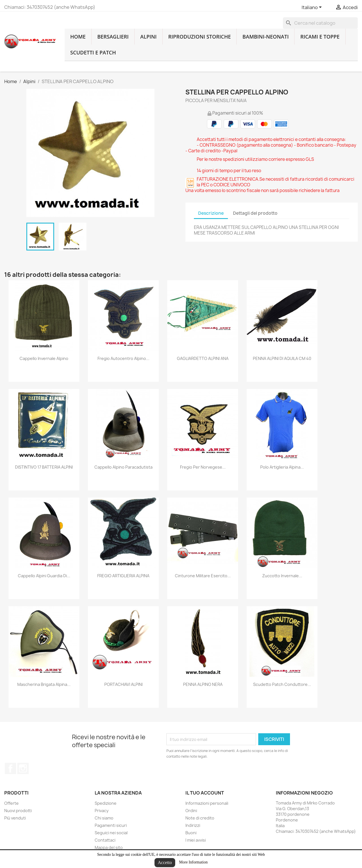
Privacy (102, 811)
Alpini (149, 37)
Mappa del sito (109, 847)
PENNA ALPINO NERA (203, 684)
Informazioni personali (207, 803)
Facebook (10, 768)
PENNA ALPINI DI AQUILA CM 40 (282, 358)
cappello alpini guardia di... (44, 576)
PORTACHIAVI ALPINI (123, 684)
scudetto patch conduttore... (282, 684)
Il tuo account (205, 793)
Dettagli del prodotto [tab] (255, 213)
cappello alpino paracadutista (123, 467)
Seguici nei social (111, 833)
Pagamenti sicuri (111, 825)
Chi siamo (104, 818)
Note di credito (200, 818)
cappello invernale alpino (44, 358)
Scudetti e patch (93, 52)
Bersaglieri (113, 37)
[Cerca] (320, 23)
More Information (193, 862)
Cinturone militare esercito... (203, 576)
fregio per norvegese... (203, 467)
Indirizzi (193, 825)
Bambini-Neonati (265, 37)
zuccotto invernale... (282, 576)
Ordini (191, 811)
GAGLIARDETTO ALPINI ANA (203, 358)
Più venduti (15, 818)
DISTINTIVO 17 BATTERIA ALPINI (44, 467)
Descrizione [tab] (211, 213)
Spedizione (106, 803)
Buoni (191, 833)
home (78, 37)
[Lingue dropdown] (313, 8)
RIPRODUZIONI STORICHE (200, 37)
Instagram (23, 768)
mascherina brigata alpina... (44, 684)
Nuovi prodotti (18, 811)
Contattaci (105, 840)
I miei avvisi (196, 840)
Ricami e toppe (320, 37)
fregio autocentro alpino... (123, 358)
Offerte (11, 803)
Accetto (165, 862)
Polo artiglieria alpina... (282, 467)
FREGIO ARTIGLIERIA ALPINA (123, 576)
